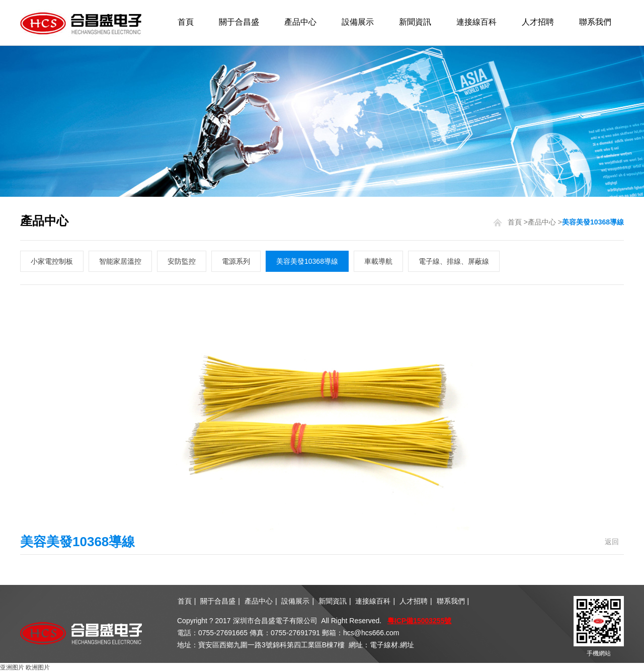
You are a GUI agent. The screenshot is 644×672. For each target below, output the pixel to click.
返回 (612, 542)
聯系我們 (595, 22)
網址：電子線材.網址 (381, 645)
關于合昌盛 (239, 22)
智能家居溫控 (120, 261)
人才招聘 (538, 22)
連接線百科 (476, 22)
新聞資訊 (415, 22)
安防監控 (182, 261)
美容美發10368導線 (307, 261)
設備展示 (358, 22)
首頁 (186, 22)
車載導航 (378, 261)
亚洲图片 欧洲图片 (25, 667)
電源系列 (236, 261)
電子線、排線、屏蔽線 (454, 261)
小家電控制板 (52, 261)
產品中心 (300, 22)
